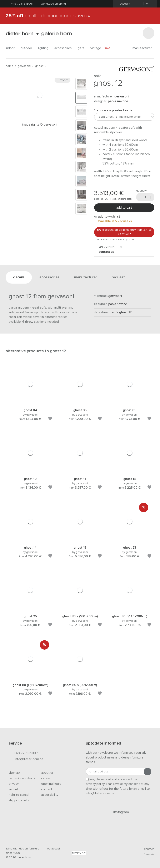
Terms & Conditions (22, 778)
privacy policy (95, 784)
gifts (82, 48)
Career (46, 778)
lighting (45, 48)
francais (147, 854)
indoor (11, 48)
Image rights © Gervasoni (40, 125)
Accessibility (50, 795)
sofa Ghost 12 (120, 312)
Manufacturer (143, 48)
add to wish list (109, 217)
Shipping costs (19, 800)
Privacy (14, 784)
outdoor (28, 48)
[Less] (140, 197)
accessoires (64, 48)
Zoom (62, 80)
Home (9, 66)
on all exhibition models (48, 16)
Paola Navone (118, 101)
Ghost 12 (41, 66)
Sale (110, 48)
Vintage (96, 48)
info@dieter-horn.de (26, 759)
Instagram (119, 812)
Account (124, 4)
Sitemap (14, 773)
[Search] (149, 33)
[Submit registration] (147, 772)
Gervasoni (24, 66)
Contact (47, 789)
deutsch (147, 849)
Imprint (13, 789)
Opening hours (51, 784)
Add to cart (124, 208)
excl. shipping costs (122, 199)
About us (47, 773)
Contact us (106, 252)
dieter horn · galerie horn (39, 34)
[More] (150, 197)
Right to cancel (19, 795)
